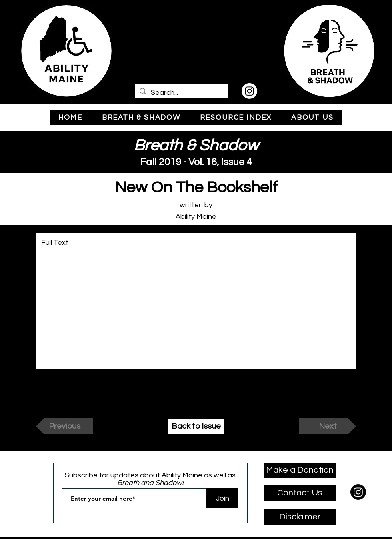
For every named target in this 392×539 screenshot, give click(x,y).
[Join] (222, 498)
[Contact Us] (300, 493)
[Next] (328, 426)
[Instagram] (249, 91)
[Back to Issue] (196, 426)
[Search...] (181, 93)
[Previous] (64, 426)
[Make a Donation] (300, 470)
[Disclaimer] (300, 517)
